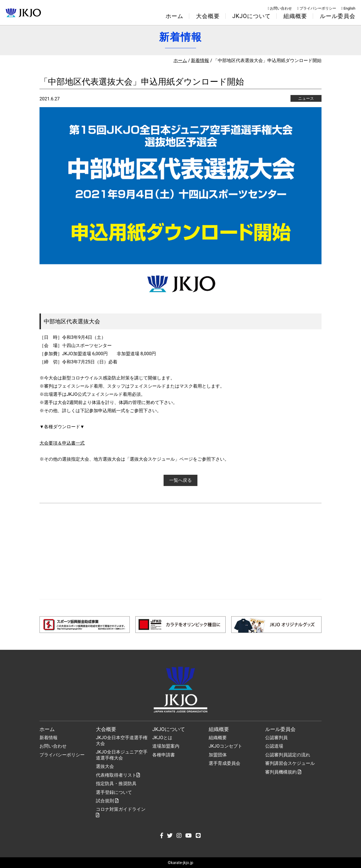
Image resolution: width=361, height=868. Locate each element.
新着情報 (200, 60)
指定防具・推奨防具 (116, 784)
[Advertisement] (180, 551)
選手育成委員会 (224, 763)
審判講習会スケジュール (290, 763)
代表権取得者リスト (118, 775)
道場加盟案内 (166, 746)
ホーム (174, 16)
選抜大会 (105, 766)
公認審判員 (276, 738)
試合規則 (107, 801)
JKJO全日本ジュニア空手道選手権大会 (122, 755)
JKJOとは (162, 738)
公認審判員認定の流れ (288, 755)
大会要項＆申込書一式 (62, 443)
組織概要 (218, 738)
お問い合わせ (280, 8)
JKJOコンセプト (225, 746)
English (348, 8)
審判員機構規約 (283, 772)
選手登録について (114, 792)
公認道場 (274, 746)
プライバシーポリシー (317, 8)
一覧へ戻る (180, 480)
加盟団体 (218, 755)
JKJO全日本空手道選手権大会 (122, 741)
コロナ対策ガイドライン (121, 812)
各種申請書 (164, 755)
